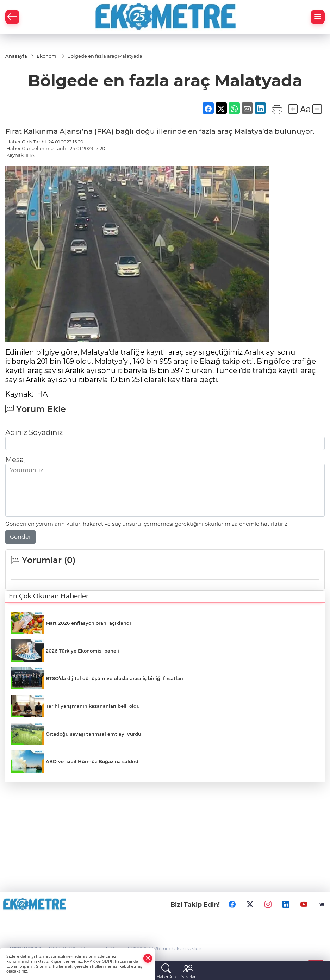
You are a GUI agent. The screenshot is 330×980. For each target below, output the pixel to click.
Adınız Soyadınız (34, 432)
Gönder (20, 537)
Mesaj (15, 460)
